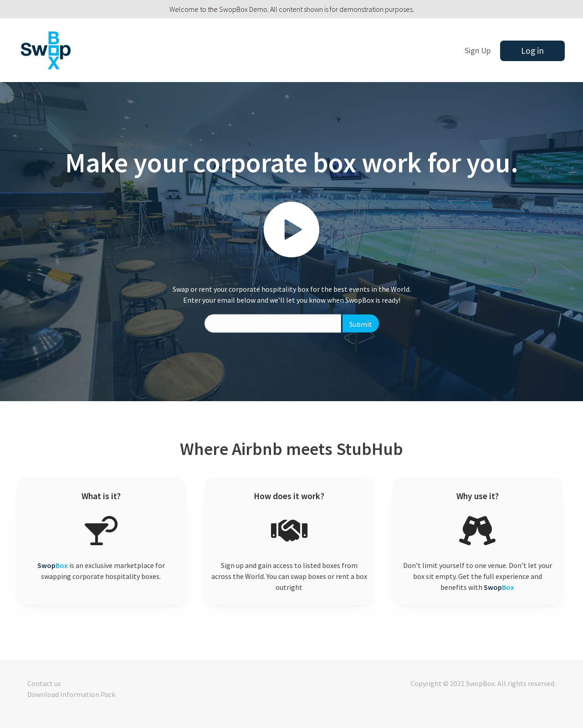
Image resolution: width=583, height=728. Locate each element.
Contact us (44, 683)
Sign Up (478, 51)
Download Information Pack (71, 694)
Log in (532, 51)
